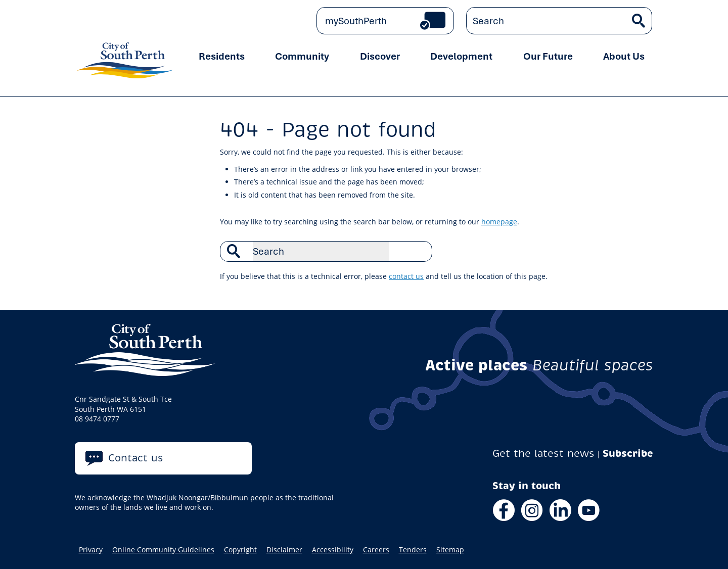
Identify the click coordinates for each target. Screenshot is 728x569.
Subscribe (628, 454)
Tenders (413, 550)
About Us (624, 56)
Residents (222, 56)
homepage (499, 222)
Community (302, 56)
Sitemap (450, 550)
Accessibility (333, 550)
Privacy (91, 550)
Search (419, 251)
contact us (406, 276)
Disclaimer (284, 550)
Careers (376, 550)
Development (461, 56)
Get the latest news (543, 454)
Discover (380, 56)
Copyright (240, 550)
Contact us (136, 458)
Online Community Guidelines (163, 550)
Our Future (548, 56)
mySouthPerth (356, 21)
